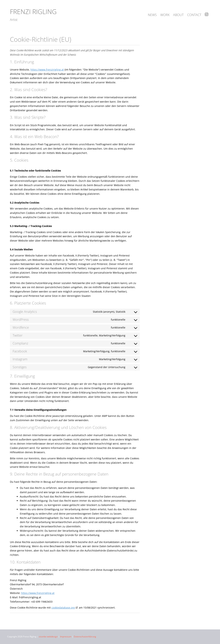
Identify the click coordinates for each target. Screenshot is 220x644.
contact (194, 15)
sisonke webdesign (48, 637)
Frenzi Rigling (33, 12)
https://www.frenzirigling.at (47, 70)
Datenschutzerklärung (85, 637)
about (178, 15)
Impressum (66, 637)
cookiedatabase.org (63, 608)
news (152, 15)
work (165, 15)
